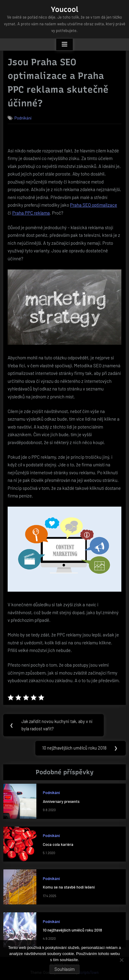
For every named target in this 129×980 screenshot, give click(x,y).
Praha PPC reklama (31, 213)
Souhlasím (64, 969)
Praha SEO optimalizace (94, 205)
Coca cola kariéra (58, 844)
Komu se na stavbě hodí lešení (69, 887)
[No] (121, 960)
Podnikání (23, 118)
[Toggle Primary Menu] (64, 45)
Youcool (64, 9)
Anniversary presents (61, 801)
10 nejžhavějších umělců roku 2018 (72, 930)
